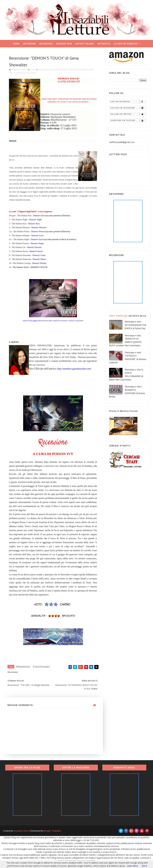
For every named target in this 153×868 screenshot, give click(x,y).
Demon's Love (37, 236)
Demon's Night (35, 220)
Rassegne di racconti (75, 51)
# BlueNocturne (23, 667)
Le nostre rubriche (126, 44)
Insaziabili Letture (21, 831)
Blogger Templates (52, 831)
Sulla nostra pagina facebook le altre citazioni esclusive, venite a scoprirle (53, 321)
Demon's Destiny (39, 263)
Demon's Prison (38, 232)
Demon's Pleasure (39, 227)
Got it (144, 866)
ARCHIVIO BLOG (137, 316)
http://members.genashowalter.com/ (74, 369)
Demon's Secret (36, 251)
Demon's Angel (37, 243)
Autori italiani (85, 44)
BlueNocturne (44, 70)
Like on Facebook (129, 102)
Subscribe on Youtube (129, 120)
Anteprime (30, 44)
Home (16, 44)
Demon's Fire (39, 216)
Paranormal (20, 73)
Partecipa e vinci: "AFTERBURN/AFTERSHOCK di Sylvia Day (136, 325)
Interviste (104, 44)
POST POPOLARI (118, 316)
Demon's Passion (34, 247)
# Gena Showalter (41, 667)
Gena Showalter (59, 70)
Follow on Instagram (129, 108)
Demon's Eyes (37, 239)
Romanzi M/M (64, 44)
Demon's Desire (39, 259)
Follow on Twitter (129, 114)
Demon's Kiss (34, 224)
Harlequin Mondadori (77, 70)
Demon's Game (39, 255)
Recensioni (46, 44)
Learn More (132, 866)
